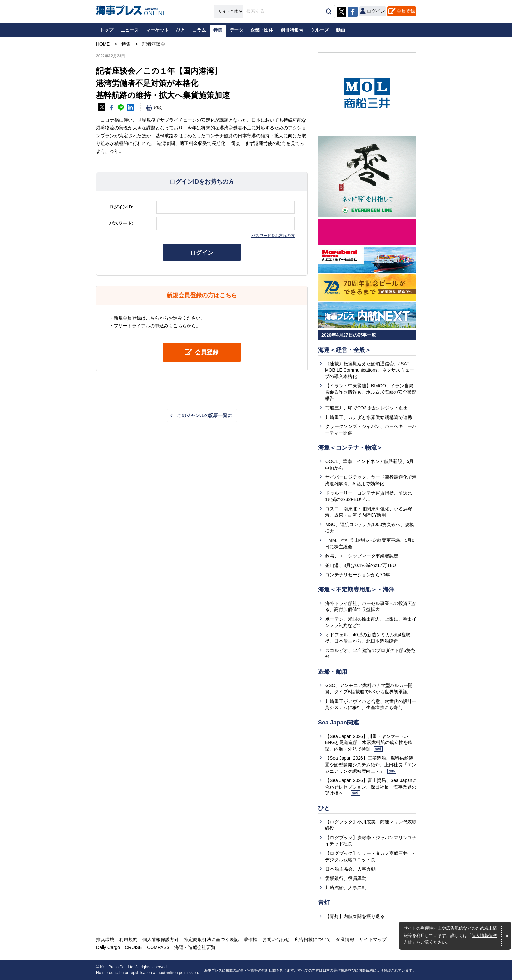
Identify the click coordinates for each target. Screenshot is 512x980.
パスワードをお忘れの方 (273, 236)
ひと (324, 808)
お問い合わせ (276, 939)
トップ (106, 30)
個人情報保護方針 (161, 939)
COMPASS (158, 947)
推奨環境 (105, 939)
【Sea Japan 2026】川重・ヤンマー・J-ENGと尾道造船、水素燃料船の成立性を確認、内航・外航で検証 (369, 743)
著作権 (250, 939)
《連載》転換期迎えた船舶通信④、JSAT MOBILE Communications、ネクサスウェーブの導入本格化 (369, 370)
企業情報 (345, 939)
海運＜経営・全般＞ (344, 350)
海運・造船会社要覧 (195, 947)
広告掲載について (313, 939)
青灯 (324, 903)
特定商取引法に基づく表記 (211, 939)
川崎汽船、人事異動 (346, 888)
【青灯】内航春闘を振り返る (355, 916)
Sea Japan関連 (338, 723)
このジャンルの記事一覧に (204, 415)
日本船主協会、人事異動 (350, 869)
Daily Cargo (108, 947)
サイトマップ (373, 939)
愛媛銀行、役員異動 (346, 878)
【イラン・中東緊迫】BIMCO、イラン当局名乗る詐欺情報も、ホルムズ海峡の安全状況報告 (371, 392)
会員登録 (406, 11)
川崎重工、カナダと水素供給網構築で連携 (369, 417)
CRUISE (133, 947)
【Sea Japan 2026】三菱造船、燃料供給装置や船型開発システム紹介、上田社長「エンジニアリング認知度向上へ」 (371, 764)
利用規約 (128, 939)
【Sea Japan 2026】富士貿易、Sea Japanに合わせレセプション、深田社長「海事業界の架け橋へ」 (371, 787)
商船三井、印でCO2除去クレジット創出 (367, 408)
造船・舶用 (333, 672)
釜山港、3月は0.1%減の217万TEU (361, 565)
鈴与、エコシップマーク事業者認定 (362, 556)
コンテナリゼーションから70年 (358, 575)
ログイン (202, 253)
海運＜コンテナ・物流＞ (350, 448)
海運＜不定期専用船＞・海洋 (356, 590)
